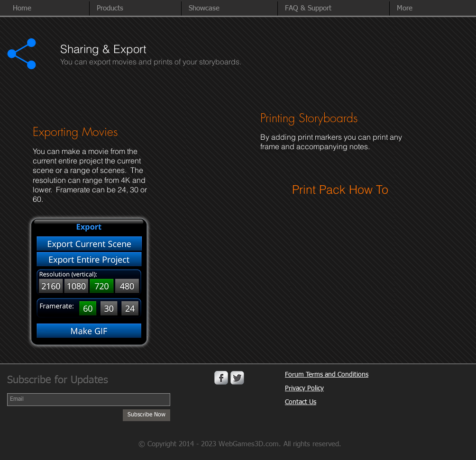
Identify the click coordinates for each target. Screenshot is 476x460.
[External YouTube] (345, 265)
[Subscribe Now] (146, 415)
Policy (316, 388)
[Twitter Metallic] (237, 378)
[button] (430, 9)
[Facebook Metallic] (221, 378)
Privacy (296, 388)
